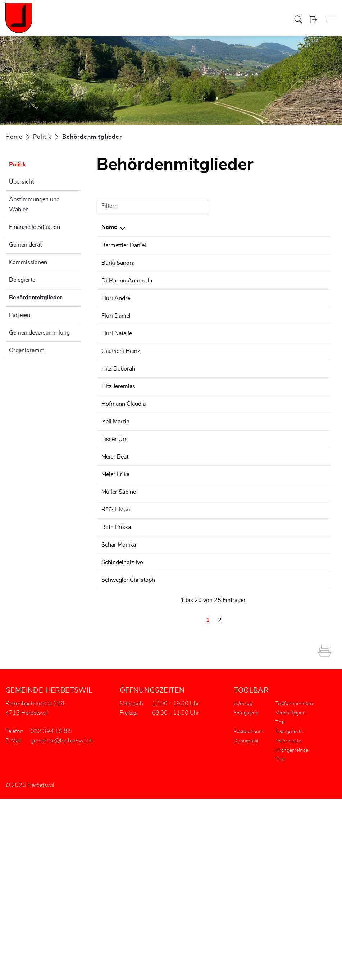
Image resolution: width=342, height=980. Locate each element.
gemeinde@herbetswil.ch (62, 922)
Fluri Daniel (116, 385)
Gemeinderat (25, 245)
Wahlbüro (228, 385)
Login (313, 20)
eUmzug (243, 885)
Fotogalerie (246, 894)
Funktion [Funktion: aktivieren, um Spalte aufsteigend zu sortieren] (154, 227)
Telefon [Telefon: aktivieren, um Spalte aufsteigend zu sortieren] (295, 227)
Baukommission (236, 507)
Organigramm (27, 350)
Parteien (20, 315)
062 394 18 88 (306, 280)
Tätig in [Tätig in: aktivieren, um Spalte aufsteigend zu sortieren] (225, 227)
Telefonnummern (294, 885)
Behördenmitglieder (45, 296)
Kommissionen (28, 262)
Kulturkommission (239, 324)
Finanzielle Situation (35, 227)
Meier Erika (115, 612)
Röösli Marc (117, 656)
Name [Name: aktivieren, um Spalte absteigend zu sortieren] (109, 227)
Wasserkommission (241, 367)
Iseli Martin (115, 560)
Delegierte (22, 280)
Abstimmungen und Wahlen (34, 204)
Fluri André (116, 350)
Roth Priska (116, 674)
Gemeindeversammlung (39, 333)
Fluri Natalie (117, 402)
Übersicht (21, 182)
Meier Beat (115, 595)
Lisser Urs (115, 577)
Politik (17, 165)
